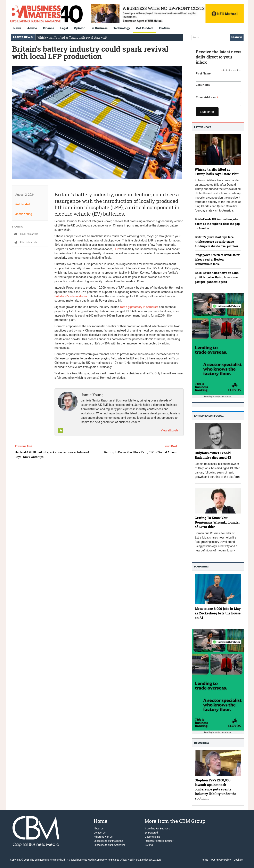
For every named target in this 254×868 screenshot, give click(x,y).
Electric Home (152, 837)
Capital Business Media (82, 860)
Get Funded (144, 28)
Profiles (164, 28)
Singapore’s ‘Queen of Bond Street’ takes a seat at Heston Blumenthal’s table (217, 259)
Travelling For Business (157, 829)
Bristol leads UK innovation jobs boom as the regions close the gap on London (217, 224)
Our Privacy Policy (221, 860)
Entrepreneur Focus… (209, 416)
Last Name (203, 85)
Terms (205, 860)
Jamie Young (24, 214)
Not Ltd (149, 845)
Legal (64, 28)
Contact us (100, 833)
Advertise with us (103, 837)
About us (99, 829)
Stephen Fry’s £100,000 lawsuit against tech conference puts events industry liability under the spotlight (216, 789)
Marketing (201, 567)
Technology (122, 28)
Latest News (203, 127)
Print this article (25, 242)
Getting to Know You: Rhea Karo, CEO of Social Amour (141, 452)
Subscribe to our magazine (108, 841)
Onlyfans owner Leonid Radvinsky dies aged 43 (213, 455)
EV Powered (151, 833)
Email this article (25, 234)
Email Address (207, 97)
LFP (116, 249)
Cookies (238, 860)
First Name (203, 73)
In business (202, 743)
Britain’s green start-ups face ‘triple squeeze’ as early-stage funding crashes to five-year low (216, 242)
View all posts (170, 430)
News (17, 28)
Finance (49, 28)
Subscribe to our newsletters (109, 845)
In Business (99, 28)
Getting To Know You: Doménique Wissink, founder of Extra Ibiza (217, 522)
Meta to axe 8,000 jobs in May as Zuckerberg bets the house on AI (218, 613)
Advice (32, 28)
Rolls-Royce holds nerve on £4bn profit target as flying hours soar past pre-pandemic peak (217, 277)
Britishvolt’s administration (71, 296)
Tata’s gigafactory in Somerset (139, 307)
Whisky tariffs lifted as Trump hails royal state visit (72, 37)
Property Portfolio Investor (159, 841)
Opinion (80, 28)
